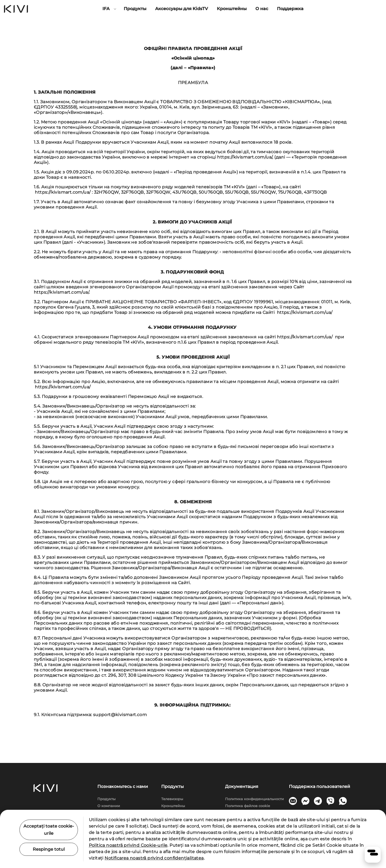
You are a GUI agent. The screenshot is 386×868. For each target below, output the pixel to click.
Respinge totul (49, 849)
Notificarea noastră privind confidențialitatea (154, 858)
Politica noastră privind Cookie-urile (128, 845)
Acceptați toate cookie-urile (49, 830)
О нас (262, 9)
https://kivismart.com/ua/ (245, 157)
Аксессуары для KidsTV (182, 9)
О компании (109, 806)
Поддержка (290, 9)
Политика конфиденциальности (254, 799)
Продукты (135, 9)
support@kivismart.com (120, 715)
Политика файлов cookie (248, 806)
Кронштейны (232, 9)
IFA (106, 9)
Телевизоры (172, 799)
